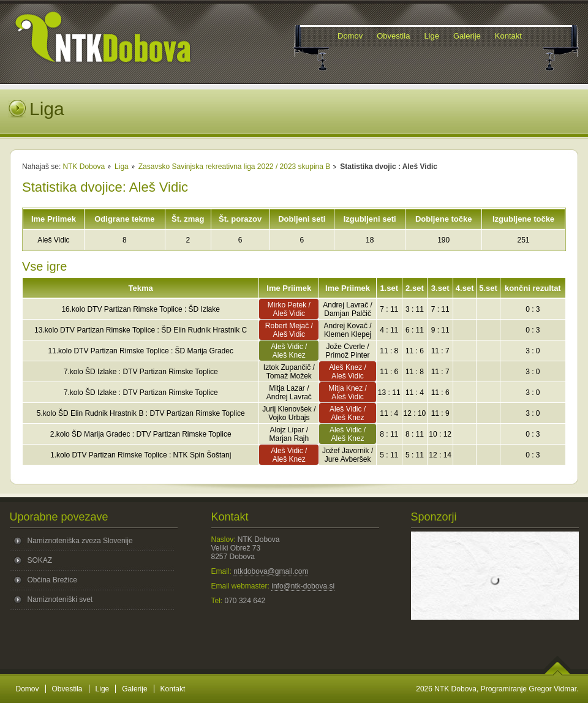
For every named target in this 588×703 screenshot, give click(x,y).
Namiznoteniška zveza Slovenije (80, 541)
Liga (122, 167)
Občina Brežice (52, 580)
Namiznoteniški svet (60, 600)
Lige (103, 689)
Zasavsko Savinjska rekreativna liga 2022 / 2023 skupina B (235, 167)
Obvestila (67, 689)
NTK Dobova (84, 167)
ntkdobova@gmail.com (271, 571)
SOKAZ (40, 560)
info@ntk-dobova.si (303, 586)
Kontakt (173, 689)
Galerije (134, 689)
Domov (28, 689)
